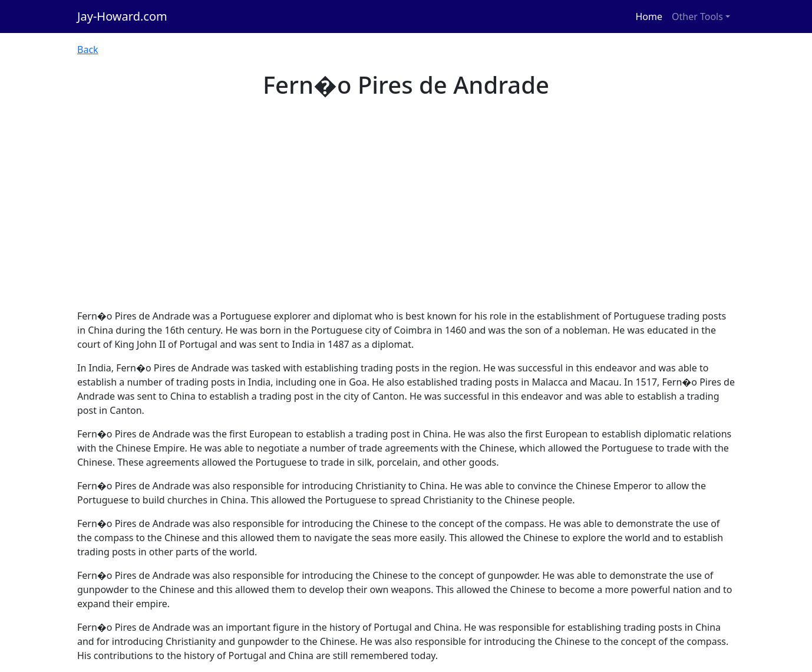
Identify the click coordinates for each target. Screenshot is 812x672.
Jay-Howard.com (122, 16)
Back (88, 50)
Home (649, 17)
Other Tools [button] (697, 17)
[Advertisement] (406, 220)
